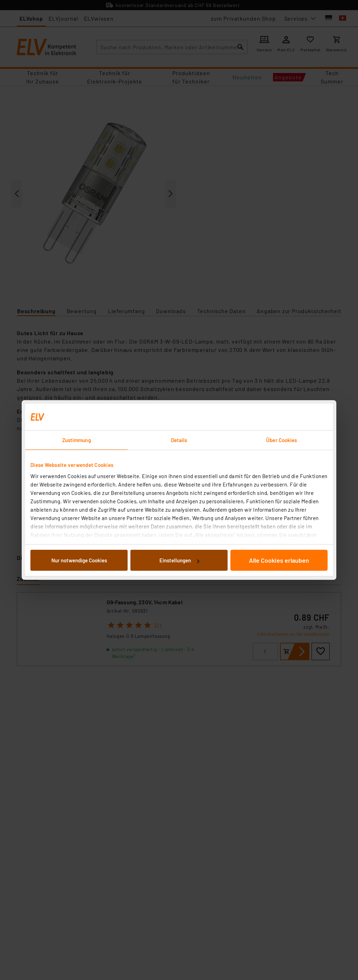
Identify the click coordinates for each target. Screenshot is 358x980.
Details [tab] (179, 440)
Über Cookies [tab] (281, 440)
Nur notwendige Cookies (79, 560)
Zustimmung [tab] (77, 440)
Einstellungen (179, 560)
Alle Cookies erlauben (279, 560)
